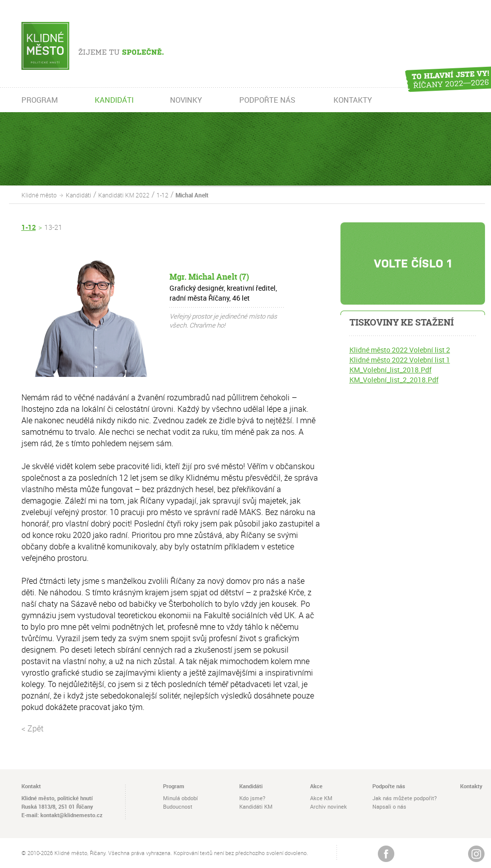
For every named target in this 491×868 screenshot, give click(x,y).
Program (174, 786)
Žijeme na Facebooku (386, 854)
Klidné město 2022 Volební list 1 (400, 360)
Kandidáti (79, 195)
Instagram (476, 854)
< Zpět (32, 728)
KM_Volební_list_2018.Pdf (391, 370)
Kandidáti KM (256, 806)
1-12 (163, 195)
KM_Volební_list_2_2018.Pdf (394, 380)
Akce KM (321, 798)
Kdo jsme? (252, 798)
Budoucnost (178, 806)
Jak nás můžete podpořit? (405, 798)
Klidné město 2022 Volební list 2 (400, 350)
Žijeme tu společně (107, 46)
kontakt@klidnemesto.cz (72, 815)
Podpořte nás (389, 786)
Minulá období (180, 798)
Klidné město (39, 195)
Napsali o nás (389, 806)
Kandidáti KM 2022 (124, 195)
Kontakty (471, 786)
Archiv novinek (328, 806)
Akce (316, 786)
